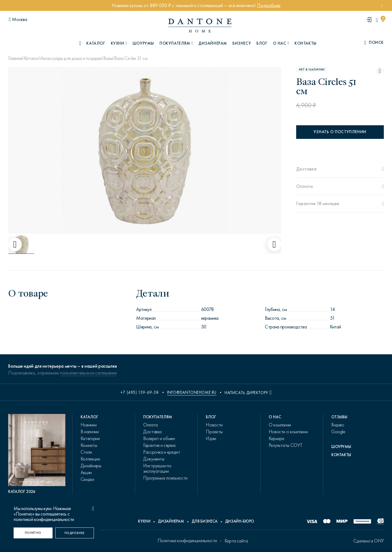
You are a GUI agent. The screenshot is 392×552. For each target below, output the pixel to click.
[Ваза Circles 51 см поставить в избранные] (380, 71)
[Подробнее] (75, 533)
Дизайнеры (91, 466)
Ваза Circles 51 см (131, 58)
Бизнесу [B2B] (242, 43)
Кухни (144, 521)
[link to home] (200, 25)
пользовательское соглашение (88, 373)
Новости (214, 425)
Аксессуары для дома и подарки (71, 58)
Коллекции (90, 459)
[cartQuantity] (383, 20)
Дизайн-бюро (240, 521)
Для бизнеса (205, 521)
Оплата (151, 425)
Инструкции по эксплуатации (157, 468)
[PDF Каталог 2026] (37, 454)
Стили (86, 452)
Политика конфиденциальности (187, 541)
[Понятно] (33, 533)
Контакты (306, 43)
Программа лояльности (165, 478)
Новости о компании (288, 432)
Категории (90, 438)
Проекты (214, 432)
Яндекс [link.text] (338, 425)
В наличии (90, 432)
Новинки (88, 425)
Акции (86, 472)
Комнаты (89, 445)
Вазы (108, 58)
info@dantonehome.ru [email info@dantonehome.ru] (192, 392)
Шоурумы (143, 43)
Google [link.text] (338, 432)
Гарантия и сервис (160, 445)
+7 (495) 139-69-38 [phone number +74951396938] (140, 392)
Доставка (152, 432)
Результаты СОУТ (286, 445)
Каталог (31, 58)
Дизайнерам (213, 43)
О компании (280, 425)
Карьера (276, 438)
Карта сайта (236, 541)
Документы (154, 459)
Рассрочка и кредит (162, 452)
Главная (15, 58)
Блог (262, 43)
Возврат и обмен (159, 438)
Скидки (87, 479)
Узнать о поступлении (340, 132)
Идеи (211, 438)
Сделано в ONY (369, 541)
